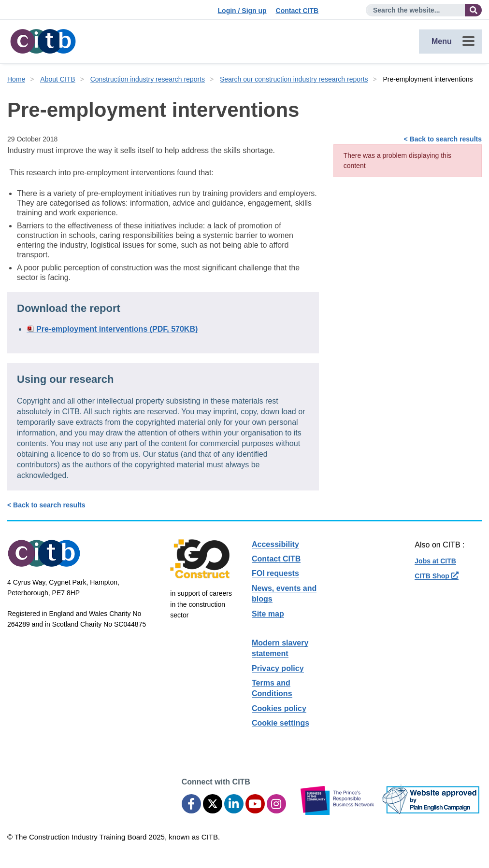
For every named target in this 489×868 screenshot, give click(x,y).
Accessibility (275, 544)
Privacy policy (278, 668)
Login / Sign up (242, 11)
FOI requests (275, 573)
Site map (268, 614)
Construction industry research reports (148, 79)
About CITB (58, 79)
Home (16, 79)
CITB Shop (436, 576)
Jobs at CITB (435, 561)
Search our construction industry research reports (294, 79)
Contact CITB (297, 11)
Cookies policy (279, 708)
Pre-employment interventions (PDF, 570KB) (117, 329)
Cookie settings (280, 723)
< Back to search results (443, 139)
